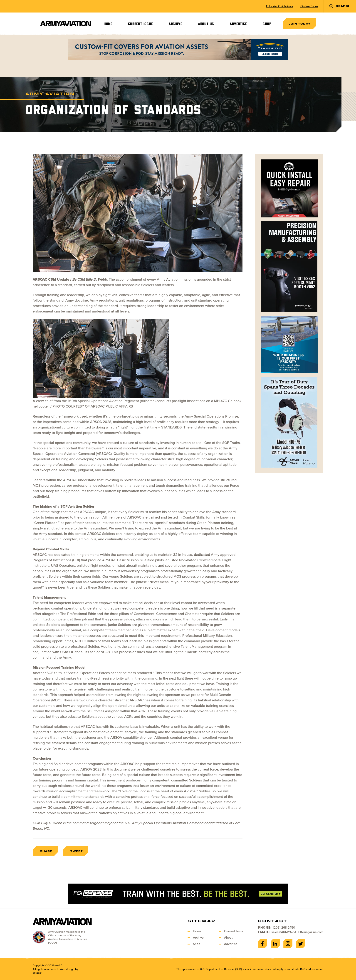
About (228, 938)
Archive (176, 24)
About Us (206, 24)
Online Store (309, 6)
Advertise (238, 24)
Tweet (77, 851)
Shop (267, 24)
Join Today (300, 24)
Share (46, 851)
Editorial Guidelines (280, 6)
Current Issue (140, 24)
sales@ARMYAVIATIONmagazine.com (297, 932)
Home (108, 24)
